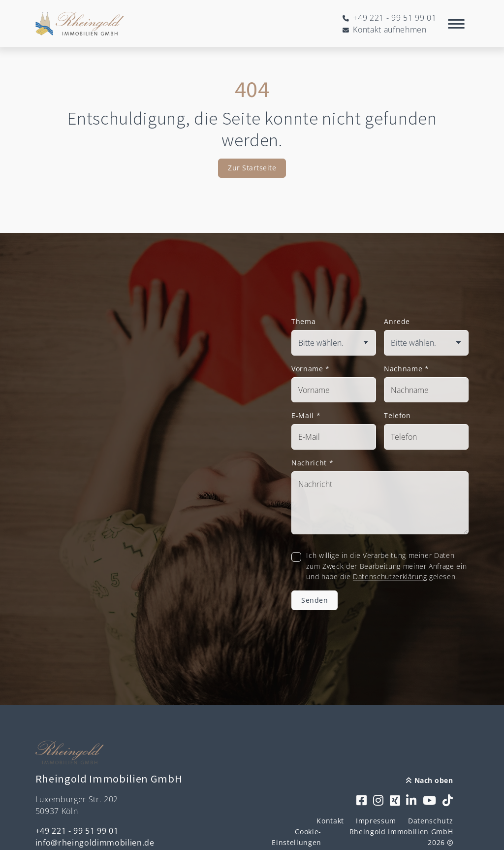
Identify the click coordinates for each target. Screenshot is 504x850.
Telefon (397, 415)
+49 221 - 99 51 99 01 (77, 831)
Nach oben (429, 780)
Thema (303, 321)
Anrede (397, 321)
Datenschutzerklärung (390, 576)
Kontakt (330, 821)
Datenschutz (430, 821)
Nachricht (312, 463)
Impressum (376, 821)
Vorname (311, 369)
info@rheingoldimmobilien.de (95, 843)
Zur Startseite (252, 168)
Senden (315, 600)
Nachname (407, 369)
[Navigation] (456, 24)
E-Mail (306, 415)
